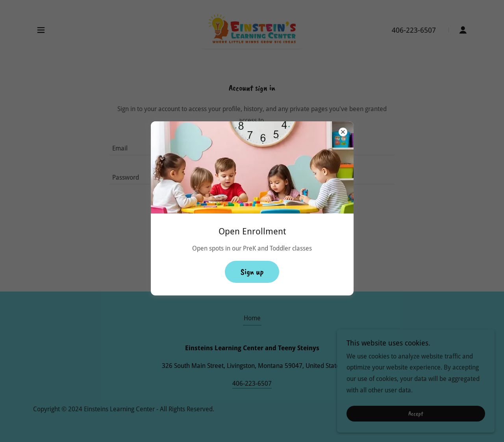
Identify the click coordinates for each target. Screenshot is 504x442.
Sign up (252, 272)
